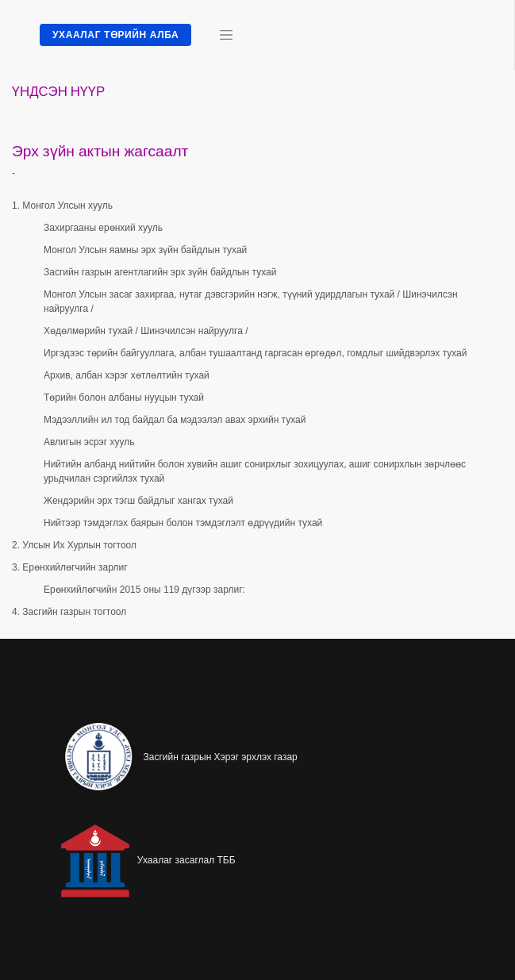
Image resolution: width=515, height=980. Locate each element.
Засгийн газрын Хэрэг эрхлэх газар (221, 757)
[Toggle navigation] (226, 35)
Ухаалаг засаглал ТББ (186, 860)
